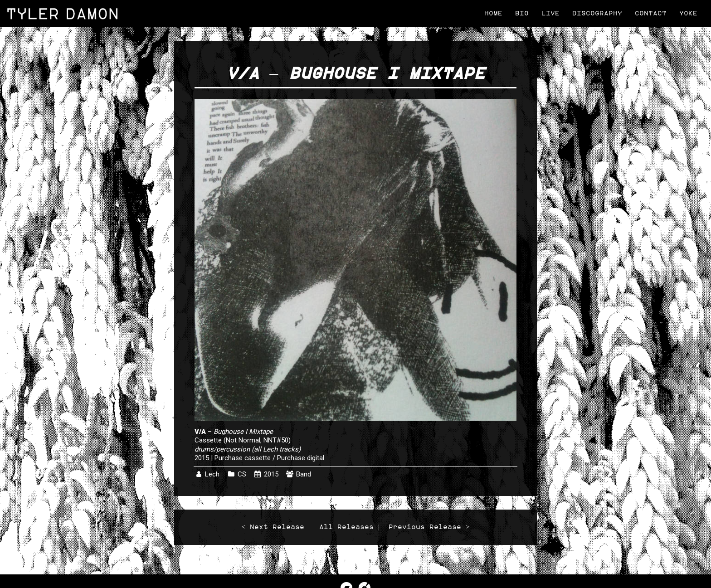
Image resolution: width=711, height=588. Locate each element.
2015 (271, 474)
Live (550, 13)
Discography (597, 13)
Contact (651, 13)
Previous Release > (429, 527)
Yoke (688, 13)
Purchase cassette (243, 458)
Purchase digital (301, 458)
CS (242, 474)
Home (493, 13)
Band (304, 474)
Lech (212, 474)
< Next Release (273, 527)
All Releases (346, 527)
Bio (522, 13)
